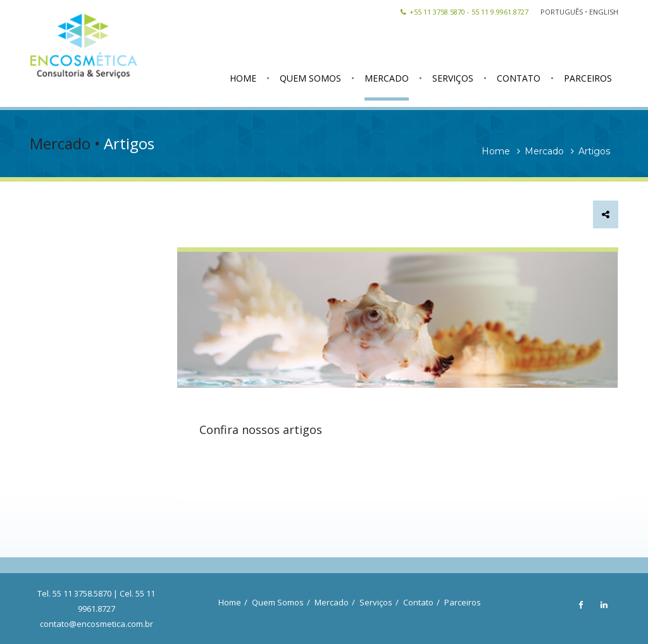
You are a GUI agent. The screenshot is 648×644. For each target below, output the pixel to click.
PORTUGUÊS (562, 12)
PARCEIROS (588, 78)
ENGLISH (604, 12)
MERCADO (387, 78)
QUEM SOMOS (310, 78)
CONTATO (519, 78)
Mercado (332, 602)
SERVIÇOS (453, 78)
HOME (243, 78)
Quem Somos (278, 602)
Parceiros (463, 602)
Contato (418, 602)
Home (230, 602)
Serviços (376, 602)
